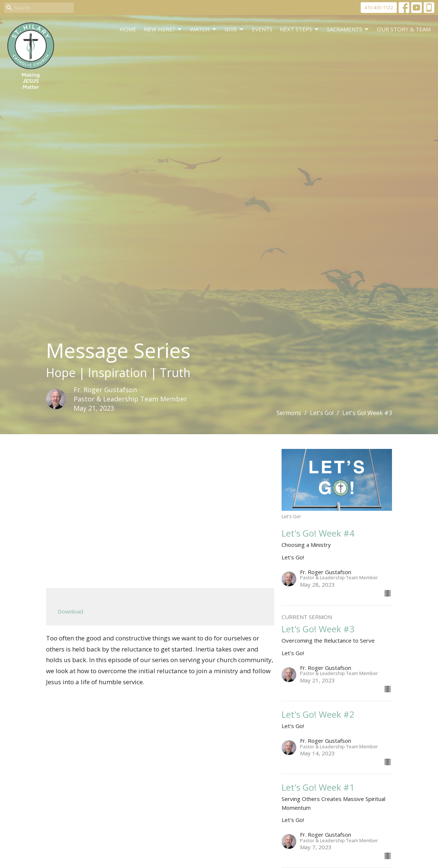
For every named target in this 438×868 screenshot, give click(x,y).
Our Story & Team (404, 29)
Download (70, 611)
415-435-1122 (379, 7)
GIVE (234, 29)
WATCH (204, 29)
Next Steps (300, 29)
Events (262, 29)
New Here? (163, 29)
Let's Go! (322, 413)
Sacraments (348, 29)
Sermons (289, 413)
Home (128, 29)
